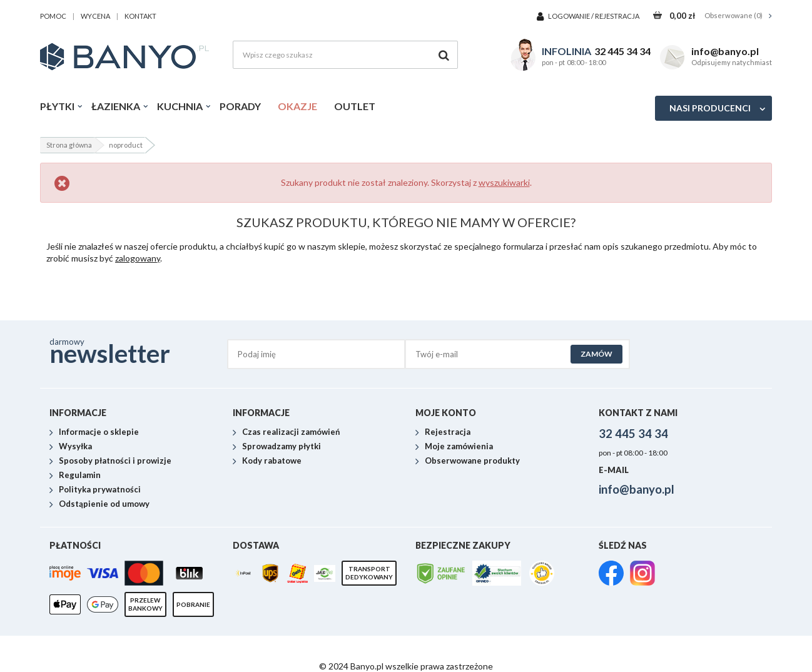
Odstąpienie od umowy (104, 504)
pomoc (53, 16)
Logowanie (570, 16)
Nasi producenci (710, 108)
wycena (95, 16)
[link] (611, 574)
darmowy (139, 351)
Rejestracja (617, 16)
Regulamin (80, 476)
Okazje (297, 106)
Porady (240, 106)
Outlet (355, 106)
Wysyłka (75, 447)
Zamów (596, 354)
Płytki (57, 106)
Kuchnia (180, 106)
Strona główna (69, 145)
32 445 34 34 (622, 51)
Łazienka (116, 106)
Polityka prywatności (100, 490)
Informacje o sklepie (99, 432)
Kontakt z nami (638, 413)
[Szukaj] (444, 55)
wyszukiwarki (504, 182)
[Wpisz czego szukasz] (345, 55)
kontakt (140, 16)
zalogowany (138, 258)
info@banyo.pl (725, 51)
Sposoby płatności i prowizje (115, 461)
